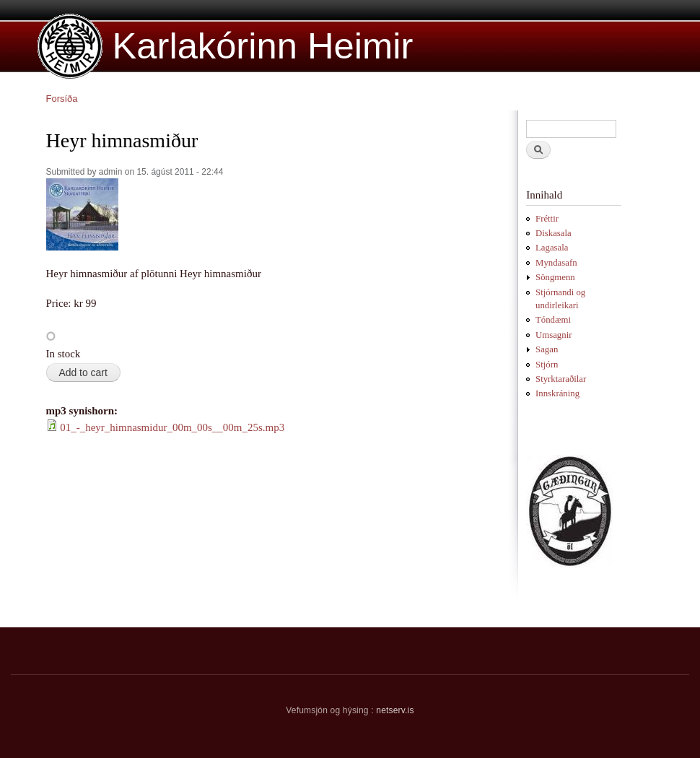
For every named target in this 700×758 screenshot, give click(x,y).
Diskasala (554, 233)
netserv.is (395, 710)
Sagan (547, 349)
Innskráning (557, 393)
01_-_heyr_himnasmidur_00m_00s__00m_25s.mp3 (172, 427)
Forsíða (62, 99)
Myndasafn (556, 263)
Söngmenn (555, 277)
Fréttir (547, 219)
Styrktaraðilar (561, 379)
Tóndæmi (553, 320)
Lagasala (552, 248)
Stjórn (547, 365)
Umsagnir (554, 335)
